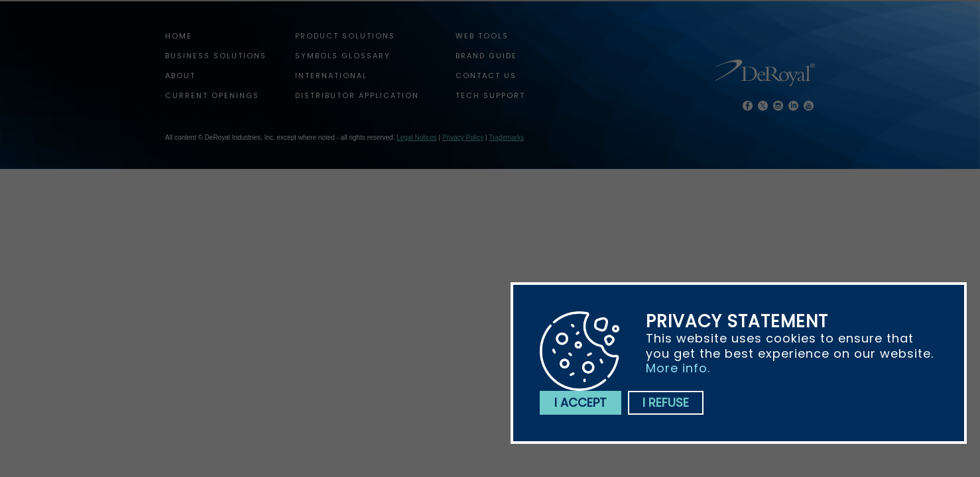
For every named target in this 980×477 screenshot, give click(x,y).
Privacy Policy (463, 137)
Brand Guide (486, 56)
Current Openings (212, 95)
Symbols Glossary (343, 56)
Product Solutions (345, 36)
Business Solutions (216, 56)
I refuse (666, 402)
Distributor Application (357, 95)
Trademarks (506, 137)
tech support (490, 95)
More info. (678, 368)
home (179, 36)
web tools (482, 36)
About (180, 76)
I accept (581, 402)
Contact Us (486, 76)
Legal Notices (417, 137)
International (331, 76)
